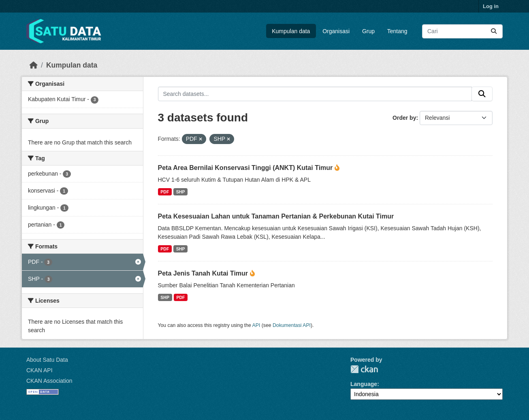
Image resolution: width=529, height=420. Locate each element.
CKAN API (39, 370)
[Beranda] (34, 65)
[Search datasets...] (462, 31)
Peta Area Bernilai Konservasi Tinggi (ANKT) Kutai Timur (246, 168)
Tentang (397, 31)
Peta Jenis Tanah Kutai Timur (204, 273)
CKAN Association (49, 381)
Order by (404, 118)
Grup (368, 31)
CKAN (364, 369)
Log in (491, 6)
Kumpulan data (291, 31)
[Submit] (494, 31)
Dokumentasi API (292, 325)
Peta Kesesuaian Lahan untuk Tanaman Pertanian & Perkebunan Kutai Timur (276, 216)
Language (364, 384)
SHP (181, 192)
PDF (165, 192)
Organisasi (336, 31)
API (256, 325)
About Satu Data (47, 360)
